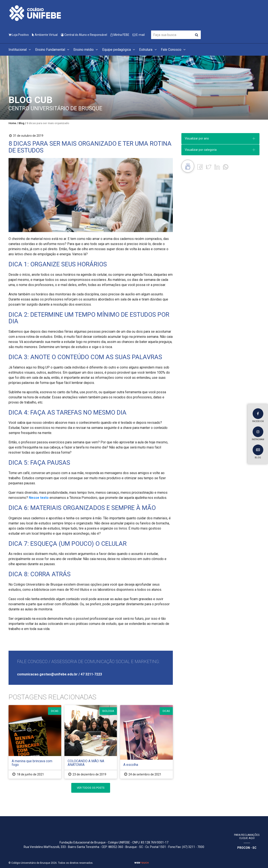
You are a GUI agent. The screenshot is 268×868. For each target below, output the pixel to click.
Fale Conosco (174, 50)
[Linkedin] (217, 167)
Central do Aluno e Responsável (84, 35)
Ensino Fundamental (53, 50)
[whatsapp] (226, 167)
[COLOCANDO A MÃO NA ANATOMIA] (91, 742)
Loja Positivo (19, 35)
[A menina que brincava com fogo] (35, 742)
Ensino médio (86, 50)
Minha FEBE (120, 35)
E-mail (139, 35)
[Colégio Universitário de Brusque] (35, 13)
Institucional (20, 50)
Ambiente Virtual (45, 35)
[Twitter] (209, 167)
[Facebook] (200, 167)
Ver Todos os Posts (91, 788)
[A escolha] (146, 742)
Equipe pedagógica (119, 50)
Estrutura (148, 50)
